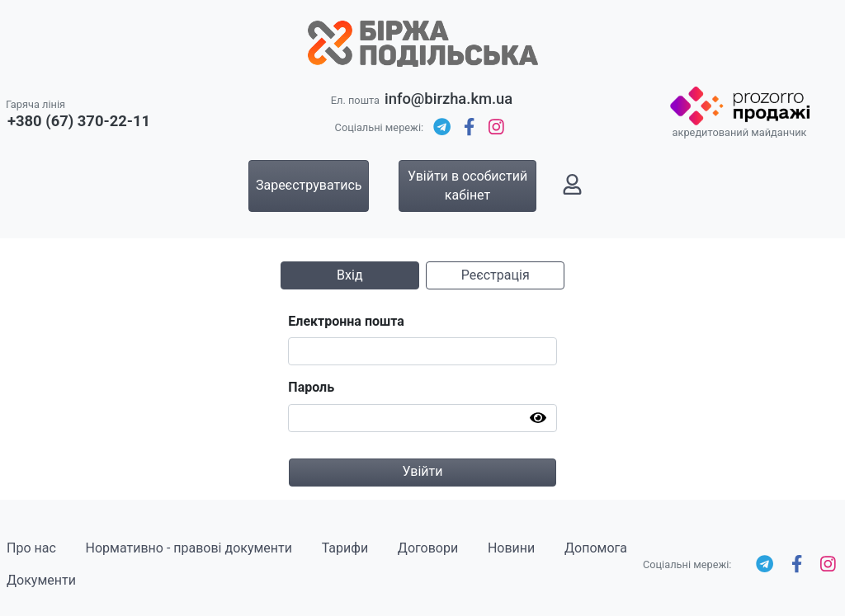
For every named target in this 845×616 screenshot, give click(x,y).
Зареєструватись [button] (309, 185)
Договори (428, 548)
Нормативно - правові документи (189, 548)
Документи (41, 580)
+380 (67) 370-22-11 (79, 121)
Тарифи (345, 548)
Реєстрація (496, 275)
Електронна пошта (346, 321)
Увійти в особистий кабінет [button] (467, 185)
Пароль (311, 387)
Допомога (596, 548)
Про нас (31, 548)
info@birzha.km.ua (448, 99)
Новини (511, 548)
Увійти (422, 471)
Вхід (349, 275)
